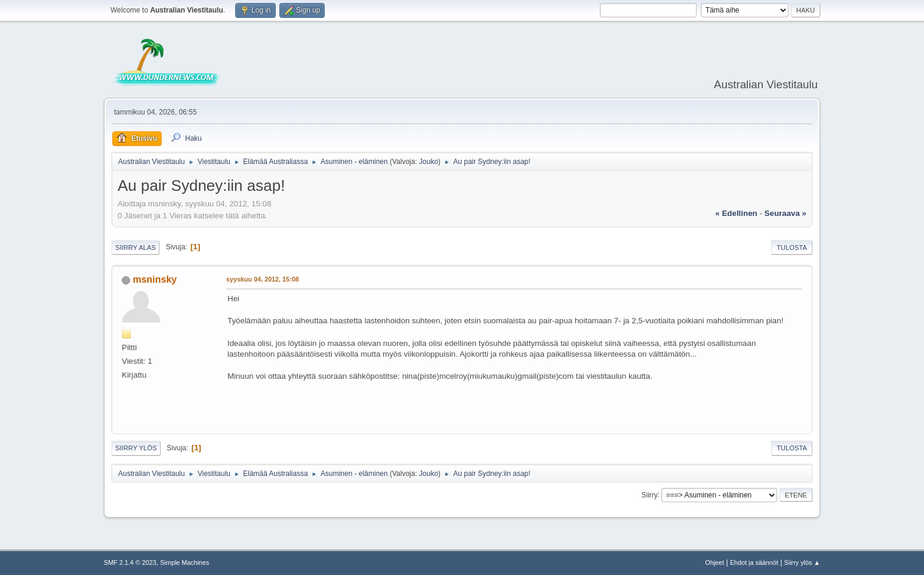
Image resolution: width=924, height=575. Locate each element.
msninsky (155, 279)
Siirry (649, 494)
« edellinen (736, 213)
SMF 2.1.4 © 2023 (130, 562)
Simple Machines (184, 562)
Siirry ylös (136, 448)
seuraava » (786, 213)
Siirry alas (135, 248)
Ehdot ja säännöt (754, 562)
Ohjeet (714, 562)
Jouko (429, 162)
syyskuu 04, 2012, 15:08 (263, 279)
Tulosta (792, 248)
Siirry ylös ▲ (802, 562)
